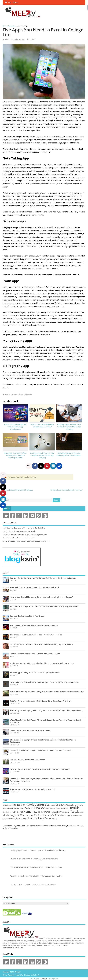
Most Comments (10, 522)
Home (5, 975)
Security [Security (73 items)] (48, 815)
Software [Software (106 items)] (19, 818)
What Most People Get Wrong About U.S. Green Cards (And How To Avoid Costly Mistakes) (46, 721)
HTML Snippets (34, 979)
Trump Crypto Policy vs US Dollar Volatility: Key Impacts (35, 673)
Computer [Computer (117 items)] (61, 805)
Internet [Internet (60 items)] (54, 812)
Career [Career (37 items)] (53, 805)
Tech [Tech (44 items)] (26, 819)
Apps (15, 394)
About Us (11, 975)
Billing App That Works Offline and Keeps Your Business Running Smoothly (15, 455)
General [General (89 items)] (64, 808)
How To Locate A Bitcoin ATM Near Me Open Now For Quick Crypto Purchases (45, 682)
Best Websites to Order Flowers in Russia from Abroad (34, 587)
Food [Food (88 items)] (48, 808)
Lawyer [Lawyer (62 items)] (65, 812)
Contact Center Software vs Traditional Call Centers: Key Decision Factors (43, 578)
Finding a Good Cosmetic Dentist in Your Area (66, 490)
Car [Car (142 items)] (48, 805)
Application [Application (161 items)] (19, 805)
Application (33, 39)
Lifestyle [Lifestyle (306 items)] (74, 811)
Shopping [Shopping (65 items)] (68, 815)
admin (7, 39)
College (20, 394)
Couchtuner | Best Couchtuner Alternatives (19, 538)
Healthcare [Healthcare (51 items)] (7, 812)
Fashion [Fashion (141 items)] (29, 808)
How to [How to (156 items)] (36, 812)
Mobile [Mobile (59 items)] (17, 815)
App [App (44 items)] (10, 805)
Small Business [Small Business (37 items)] (77, 815)
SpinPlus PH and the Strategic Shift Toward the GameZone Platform (40, 701)
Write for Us (35, 975)
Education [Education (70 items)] (7, 808)
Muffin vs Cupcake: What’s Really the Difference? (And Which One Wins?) (42, 663)
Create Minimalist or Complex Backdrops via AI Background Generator (41, 750)
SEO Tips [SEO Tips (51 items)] (61, 815)
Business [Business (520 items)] (39, 804)
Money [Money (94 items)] (23, 815)
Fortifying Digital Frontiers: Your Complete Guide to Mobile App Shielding (69, 427)
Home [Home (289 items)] (27, 811)
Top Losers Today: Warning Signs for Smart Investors (34, 625)
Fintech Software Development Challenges (18, 490)
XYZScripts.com (53, 979)
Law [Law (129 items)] (59, 812)
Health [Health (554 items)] (74, 808)
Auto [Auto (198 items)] (29, 805)
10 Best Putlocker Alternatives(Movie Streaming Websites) (25, 535)
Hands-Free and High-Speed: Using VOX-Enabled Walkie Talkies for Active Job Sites (47, 691)
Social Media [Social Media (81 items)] (8, 819)
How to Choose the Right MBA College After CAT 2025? (42, 426)
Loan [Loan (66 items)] (82, 812)
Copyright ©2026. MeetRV (12, 972)
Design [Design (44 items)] (69, 805)
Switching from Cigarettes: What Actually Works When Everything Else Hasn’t (44, 606)
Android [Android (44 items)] (5, 805)
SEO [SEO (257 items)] (55, 815)
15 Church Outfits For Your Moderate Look (19, 531)
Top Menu (12, 2)
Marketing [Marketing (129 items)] (8, 815)
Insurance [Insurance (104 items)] (45, 812)
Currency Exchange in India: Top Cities (27, 616)
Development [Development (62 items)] (77, 805)
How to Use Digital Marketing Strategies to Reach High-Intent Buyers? (41, 597)
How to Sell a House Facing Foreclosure (27, 760)
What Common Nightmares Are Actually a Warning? (33, 789)
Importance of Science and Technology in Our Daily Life (24, 528)
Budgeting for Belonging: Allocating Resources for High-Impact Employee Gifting (46, 710)
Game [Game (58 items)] (53, 808)
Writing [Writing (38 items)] (55, 819)
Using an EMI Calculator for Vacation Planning (30, 730)
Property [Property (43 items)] (30, 815)
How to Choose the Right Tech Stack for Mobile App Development (15, 427)
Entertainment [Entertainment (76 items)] (18, 808)
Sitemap (27, 975)
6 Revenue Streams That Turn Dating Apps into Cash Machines (69, 454)
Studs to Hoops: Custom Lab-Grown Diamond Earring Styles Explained (41, 644)
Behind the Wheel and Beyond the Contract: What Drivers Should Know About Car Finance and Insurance (46, 780)
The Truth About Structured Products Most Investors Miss (36, 635)
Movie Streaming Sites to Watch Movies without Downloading (26, 541)
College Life (28, 394)
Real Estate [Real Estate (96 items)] (39, 815)
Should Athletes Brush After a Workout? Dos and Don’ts (35, 654)
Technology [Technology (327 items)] (36, 818)
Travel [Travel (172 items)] (48, 818)
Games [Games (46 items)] (58, 809)
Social (7, 509)
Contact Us (19, 975)
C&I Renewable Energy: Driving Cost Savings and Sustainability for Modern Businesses (43, 741)
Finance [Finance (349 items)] (39, 808)
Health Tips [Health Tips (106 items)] (17, 812)
